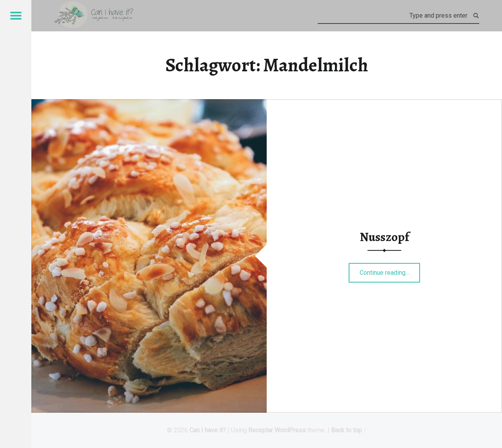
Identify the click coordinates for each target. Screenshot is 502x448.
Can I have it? (208, 430)
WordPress (290, 430)
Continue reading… (390, 270)
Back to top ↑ (349, 430)
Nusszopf (384, 237)
